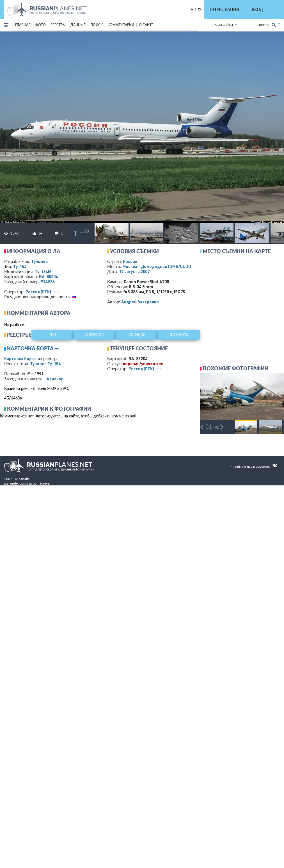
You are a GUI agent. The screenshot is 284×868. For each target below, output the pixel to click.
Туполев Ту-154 (45, 363)
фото (41, 25)
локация (137, 335)
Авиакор (55, 379)
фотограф (179, 335)
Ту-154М (43, 271)
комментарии (121, 25)
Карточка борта (20, 358)
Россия (130, 261)
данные (78, 25)
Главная (23, 25)
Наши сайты (223, 25)
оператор (95, 335)
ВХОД (257, 9)
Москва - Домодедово (157, 266)
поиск (97, 25)
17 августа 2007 (134, 271)
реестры (58, 25)
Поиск (267, 25)
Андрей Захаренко (140, 302)
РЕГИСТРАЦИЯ (225, 9)
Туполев (39, 261)
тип (53, 335)
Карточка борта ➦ (33, 348)
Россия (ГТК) (38, 292)
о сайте (146, 25)
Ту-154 (20, 266)
